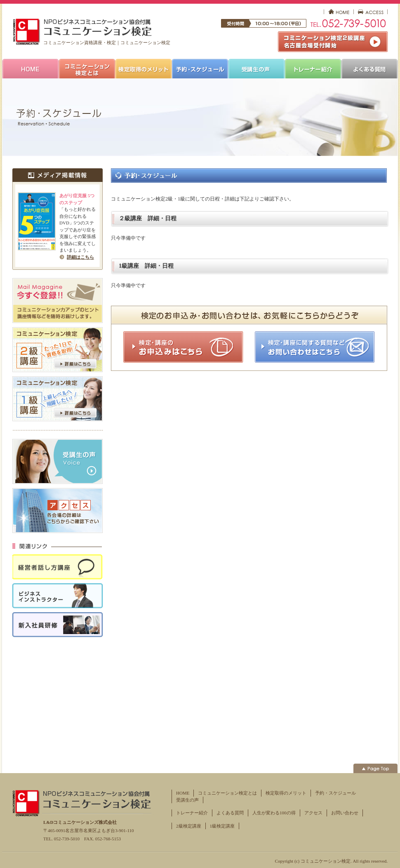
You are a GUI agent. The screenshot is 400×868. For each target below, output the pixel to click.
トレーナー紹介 (192, 813)
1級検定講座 (222, 826)
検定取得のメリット (286, 793)
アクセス (313, 813)
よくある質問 (230, 813)
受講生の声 (187, 800)
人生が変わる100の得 (274, 813)
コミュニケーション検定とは (227, 793)
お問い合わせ (345, 813)
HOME (183, 793)
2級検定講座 (189, 826)
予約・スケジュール (335, 793)
